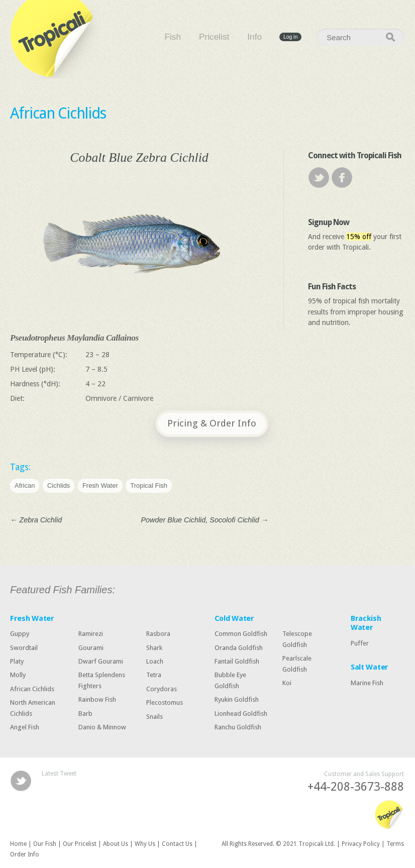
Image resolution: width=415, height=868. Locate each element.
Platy (17, 661)
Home (18, 844)
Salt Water (370, 667)
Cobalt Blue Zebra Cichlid (139, 157)
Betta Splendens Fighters (102, 680)
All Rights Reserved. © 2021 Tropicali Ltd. (278, 844)
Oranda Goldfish (239, 648)
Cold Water (234, 618)
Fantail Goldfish (237, 661)
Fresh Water (100, 485)
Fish (173, 37)
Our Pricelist (80, 844)
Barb (85, 714)
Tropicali (55, 39)
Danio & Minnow (102, 727)
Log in (290, 37)
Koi (287, 683)
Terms (395, 844)
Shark (154, 648)
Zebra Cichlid (36, 520)
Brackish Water (366, 623)
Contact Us (177, 844)
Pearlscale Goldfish (297, 664)
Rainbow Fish (97, 699)
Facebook (342, 178)
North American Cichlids (33, 708)
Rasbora (158, 634)
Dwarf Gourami (101, 661)
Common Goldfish (241, 634)
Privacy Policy (361, 844)
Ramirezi (91, 634)
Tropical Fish (149, 485)
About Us (116, 844)
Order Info (25, 854)
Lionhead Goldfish (241, 714)
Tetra (154, 675)
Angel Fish (25, 727)
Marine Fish (367, 682)
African (25, 485)
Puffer (360, 643)
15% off (359, 237)
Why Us (145, 844)
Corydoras (162, 689)
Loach (155, 661)
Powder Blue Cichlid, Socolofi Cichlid (205, 520)
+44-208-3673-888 (356, 787)
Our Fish (45, 844)
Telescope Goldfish (297, 639)
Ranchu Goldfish (238, 727)
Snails (154, 716)
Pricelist (214, 37)
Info (254, 37)
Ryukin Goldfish (237, 699)
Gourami (91, 648)
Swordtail (24, 648)
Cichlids (59, 485)
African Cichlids (58, 113)
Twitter (319, 178)
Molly (18, 675)
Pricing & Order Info (212, 423)
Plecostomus (165, 702)
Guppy (20, 634)
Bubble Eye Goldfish (230, 680)
